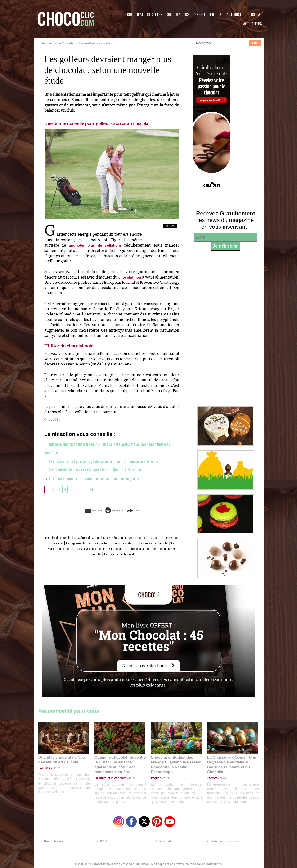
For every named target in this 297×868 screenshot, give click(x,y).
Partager (155, 510)
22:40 (221, 772)
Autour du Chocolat (244, 14)
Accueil (47, 43)
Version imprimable (119, 510)
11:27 (54, 768)
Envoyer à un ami (75, 510)
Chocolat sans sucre (129, 553)
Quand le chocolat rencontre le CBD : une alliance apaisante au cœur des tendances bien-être (120, 762)
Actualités (253, 24)
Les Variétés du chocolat (148, 548)
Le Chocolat (133, 14)
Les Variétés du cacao (146, 537)
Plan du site (162, 839)
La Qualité (168, 542)
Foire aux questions (221, 839)
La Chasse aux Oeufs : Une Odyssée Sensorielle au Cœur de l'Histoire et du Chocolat (231, 762)
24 (93, 489)
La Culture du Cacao (107, 537)
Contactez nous (53, 839)
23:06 (165, 777)
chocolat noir (130, 277)
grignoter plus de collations (95, 245)
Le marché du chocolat (121, 559)
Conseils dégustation (64, 548)
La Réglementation (139, 542)
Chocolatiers (178, 14)
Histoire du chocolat (69, 537)
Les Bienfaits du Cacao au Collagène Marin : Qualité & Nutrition (97, 469)
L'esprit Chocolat (208, 14)
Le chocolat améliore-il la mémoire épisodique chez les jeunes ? (97, 478)
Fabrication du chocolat (99, 542)
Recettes (155, 14)
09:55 (128, 772)
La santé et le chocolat (93, 43)
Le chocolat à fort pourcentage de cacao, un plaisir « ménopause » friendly (107, 461)
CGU (101, 839)
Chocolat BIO (97, 553)
